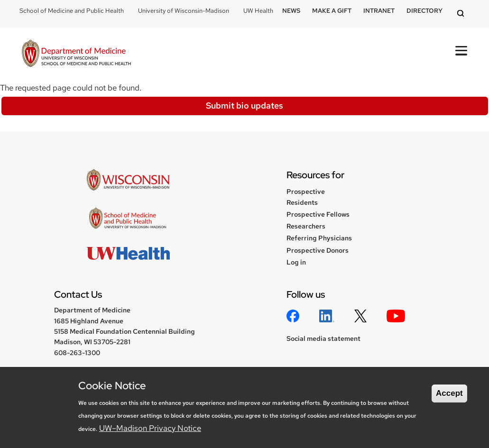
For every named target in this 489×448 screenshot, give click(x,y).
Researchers (306, 226)
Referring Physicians (319, 238)
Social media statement (323, 338)
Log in (296, 262)
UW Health (258, 11)
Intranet (379, 11)
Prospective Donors (318, 250)
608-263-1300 (77, 353)
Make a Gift (332, 11)
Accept (449, 393)
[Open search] (462, 14)
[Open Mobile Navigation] (461, 51)
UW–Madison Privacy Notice (150, 428)
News (291, 11)
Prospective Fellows (318, 214)
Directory (424, 11)
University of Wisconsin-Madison (184, 11)
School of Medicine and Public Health (72, 11)
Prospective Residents (306, 197)
